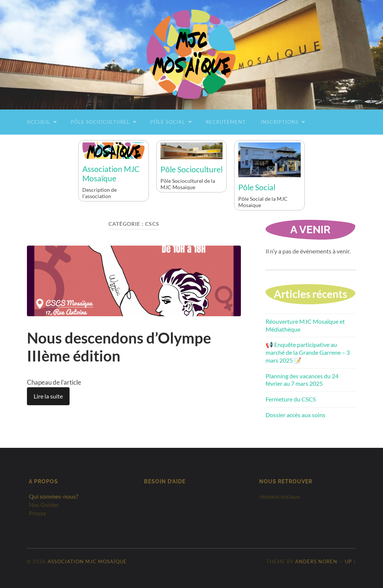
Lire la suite (48, 396)
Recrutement (226, 122)
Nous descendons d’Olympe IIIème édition (119, 347)
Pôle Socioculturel (100, 122)
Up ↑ (350, 561)
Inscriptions (280, 122)
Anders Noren (316, 561)
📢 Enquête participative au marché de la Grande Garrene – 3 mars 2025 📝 (308, 352)
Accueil (39, 122)
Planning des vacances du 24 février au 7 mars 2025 (302, 380)
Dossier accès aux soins (295, 415)
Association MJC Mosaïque (111, 173)
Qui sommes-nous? (53, 496)
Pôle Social (168, 122)
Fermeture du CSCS (291, 399)
